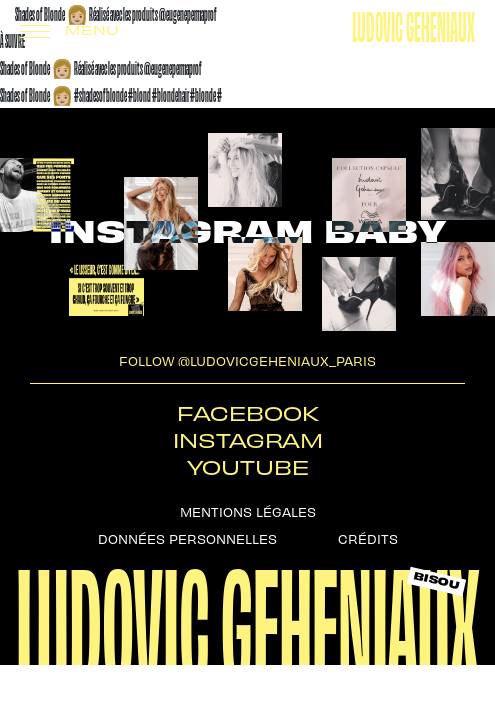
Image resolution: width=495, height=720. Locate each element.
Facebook (248, 412)
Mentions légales (248, 510)
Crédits (368, 537)
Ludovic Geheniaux (413, 24)
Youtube (248, 466)
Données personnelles (187, 537)
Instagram (248, 439)
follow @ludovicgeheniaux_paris (247, 359)
